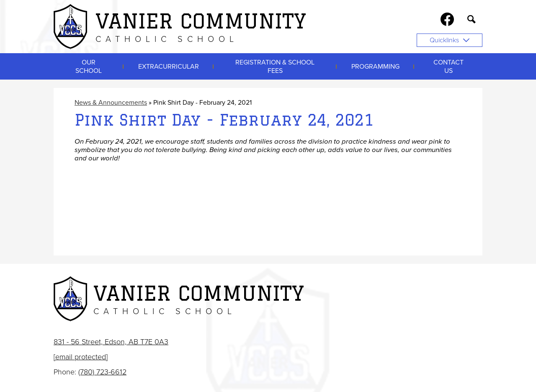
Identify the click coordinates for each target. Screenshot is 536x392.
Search (472, 21)
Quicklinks (450, 40)
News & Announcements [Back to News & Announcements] (111, 103)
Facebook (447, 21)
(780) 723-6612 (102, 372)
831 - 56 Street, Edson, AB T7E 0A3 (111, 342)
